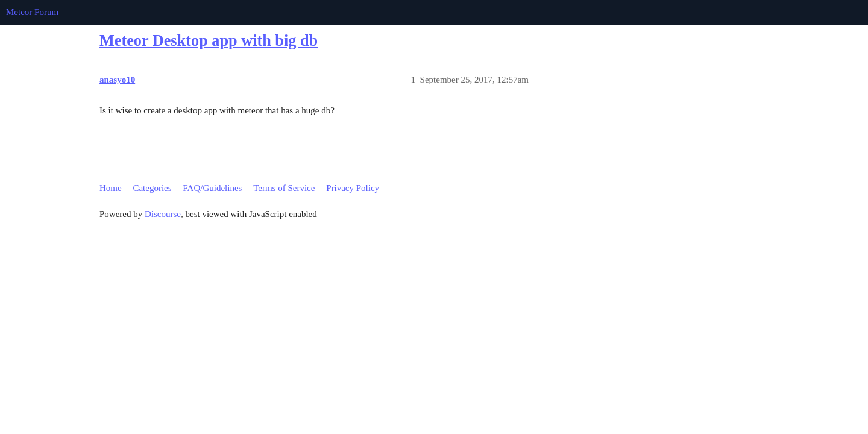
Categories (152, 188)
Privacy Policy (353, 188)
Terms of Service (284, 188)
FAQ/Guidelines (212, 188)
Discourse (163, 214)
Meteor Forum (32, 12)
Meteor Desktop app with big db (209, 41)
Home (111, 188)
